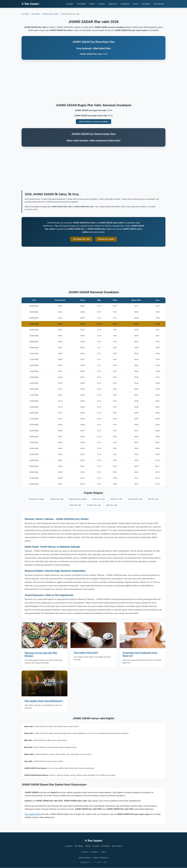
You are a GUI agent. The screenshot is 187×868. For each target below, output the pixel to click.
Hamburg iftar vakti (135, 499)
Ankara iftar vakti (99, 499)
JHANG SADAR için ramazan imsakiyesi (94, 122)
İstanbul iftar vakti (57, 499)
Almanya (102, 4)
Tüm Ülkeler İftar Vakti (81, 239)
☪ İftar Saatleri (30, 4)
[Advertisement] (94, 82)
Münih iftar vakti (116, 499)
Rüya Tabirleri (159, 4)
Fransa (136, 4)
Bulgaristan (113, 4)
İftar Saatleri (93, 862)
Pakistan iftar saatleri (106, 239)
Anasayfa (70, 4)
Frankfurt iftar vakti (94, 505)
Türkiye (92, 4)
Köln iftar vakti (153, 499)
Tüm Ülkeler (81, 4)
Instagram (95, 852)
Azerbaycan (125, 4)
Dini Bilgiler (146, 4)
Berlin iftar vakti (75, 505)
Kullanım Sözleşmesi (101, 858)
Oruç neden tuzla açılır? (86, 653)
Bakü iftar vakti (112, 505)
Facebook (85, 852)
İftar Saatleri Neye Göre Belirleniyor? (44, 701)
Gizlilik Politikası (85, 858)
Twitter (103, 852)
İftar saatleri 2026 (32, 814)
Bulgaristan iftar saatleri (78, 499)
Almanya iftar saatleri (36, 499)
